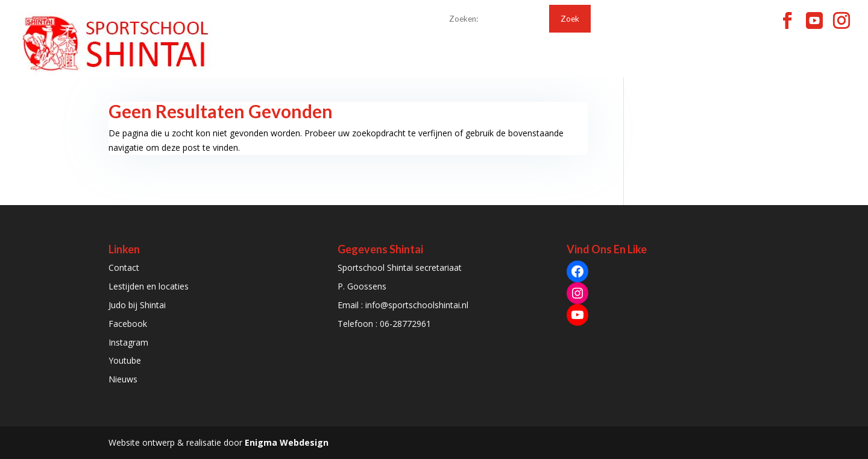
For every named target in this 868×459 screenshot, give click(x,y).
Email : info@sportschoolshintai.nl (403, 305)
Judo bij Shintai (137, 305)
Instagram (128, 342)
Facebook (128, 324)
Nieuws (123, 379)
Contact (124, 267)
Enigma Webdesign (287, 442)
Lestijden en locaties (149, 286)
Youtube (125, 360)
